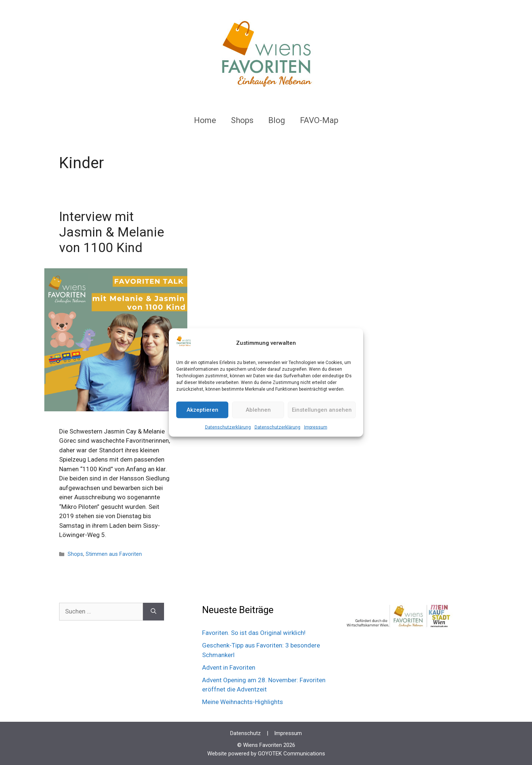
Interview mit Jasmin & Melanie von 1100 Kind (112, 232)
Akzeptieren (202, 410)
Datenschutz (245, 733)
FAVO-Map (319, 120)
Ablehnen (258, 410)
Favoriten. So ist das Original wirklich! (254, 633)
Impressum (316, 427)
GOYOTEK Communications (291, 754)
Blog (277, 120)
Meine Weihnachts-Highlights (243, 702)
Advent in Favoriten (229, 667)
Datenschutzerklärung (228, 427)
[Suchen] (154, 612)
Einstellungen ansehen (322, 410)
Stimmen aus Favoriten (114, 554)
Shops (242, 120)
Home (205, 120)
